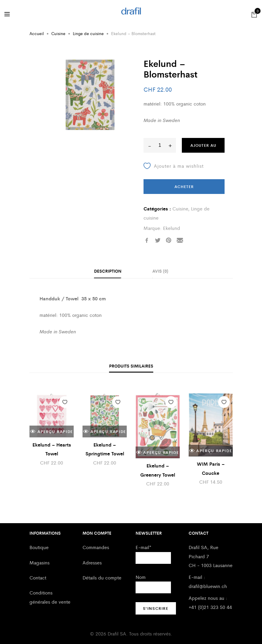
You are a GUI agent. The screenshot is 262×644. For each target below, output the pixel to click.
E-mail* (144, 547)
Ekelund (172, 228)
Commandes (96, 547)
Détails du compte (102, 578)
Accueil (37, 33)
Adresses (92, 563)
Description (108, 271)
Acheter (184, 186)
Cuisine (58, 33)
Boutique (39, 547)
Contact (38, 578)
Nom (141, 577)
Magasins (39, 563)
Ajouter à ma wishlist (174, 166)
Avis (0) (160, 271)
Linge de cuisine (88, 33)
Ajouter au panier (203, 148)
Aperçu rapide (51, 431)
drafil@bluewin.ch (208, 586)
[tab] (108, 271)
